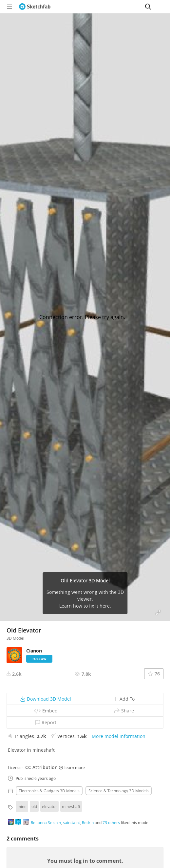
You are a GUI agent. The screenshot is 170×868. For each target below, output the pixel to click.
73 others (111, 822)
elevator (49, 806)
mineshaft (71, 806)
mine (22, 806)
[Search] (148, 7)
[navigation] (9, 7)
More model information (119, 736)
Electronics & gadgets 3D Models (49, 791)
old (34, 806)
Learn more (72, 767)
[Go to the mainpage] (35, 7)
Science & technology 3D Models (119, 791)
